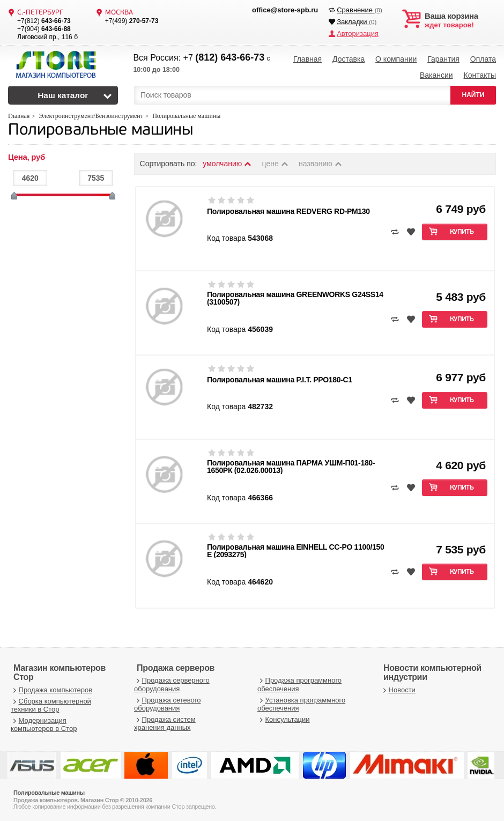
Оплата (483, 59)
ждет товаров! (460, 20)
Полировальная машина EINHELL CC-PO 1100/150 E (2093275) (295, 551)
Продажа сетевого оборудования (167, 704)
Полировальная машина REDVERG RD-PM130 (288, 211)
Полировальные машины (101, 131)
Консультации (284, 719)
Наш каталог (63, 95)
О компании (396, 59)
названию (321, 164)
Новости (398, 690)
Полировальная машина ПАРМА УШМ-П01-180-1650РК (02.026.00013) (291, 467)
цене (276, 164)
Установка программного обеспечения (301, 704)
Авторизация (358, 34)
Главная (307, 59)
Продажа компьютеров (51, 690)
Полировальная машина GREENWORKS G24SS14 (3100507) (295, 298)
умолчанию (227, 164)
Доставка (349, 59)
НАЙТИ (473, 95)
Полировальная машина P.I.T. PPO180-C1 (280, 380)
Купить (462, 232)
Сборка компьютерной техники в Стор (51, 705)
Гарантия (443, 59)
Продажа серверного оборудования (172, 685)
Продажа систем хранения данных (165, 724)
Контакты (479, 75)
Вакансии (436, 75)
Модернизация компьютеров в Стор (44, 725)
